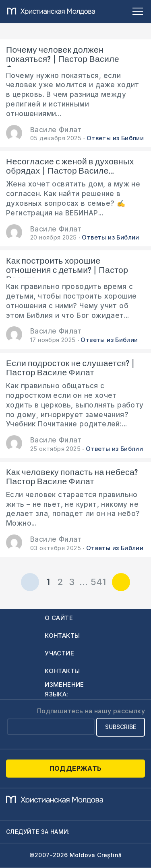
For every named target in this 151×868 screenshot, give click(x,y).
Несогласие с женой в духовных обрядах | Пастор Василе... (70, 166)
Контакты (62, 636)
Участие (59, 653)
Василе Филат (56, 130)
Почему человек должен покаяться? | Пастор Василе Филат (63, 56)
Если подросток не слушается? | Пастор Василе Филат (71, 368)
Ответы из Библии (115, 138)
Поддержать (76, 768)
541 (98, 582)
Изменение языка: (64, 689)
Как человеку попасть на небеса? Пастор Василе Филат (72, 477)
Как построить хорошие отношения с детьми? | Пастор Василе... (67, 267)
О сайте (59, 618)
